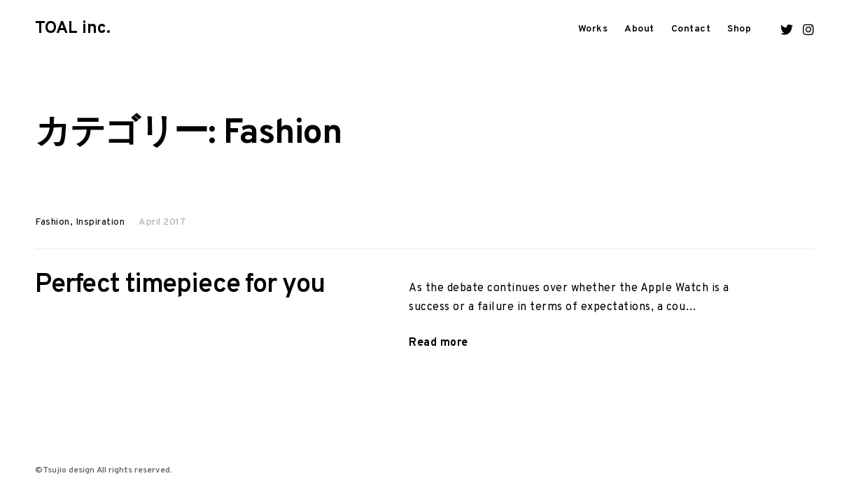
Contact (691, 29)
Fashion (52, 222)
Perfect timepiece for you (180, 285)
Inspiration (100, 222)
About (639, 29)
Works (593, 29)
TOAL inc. (73, 29)
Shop (739, 29)
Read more (438, 343)
